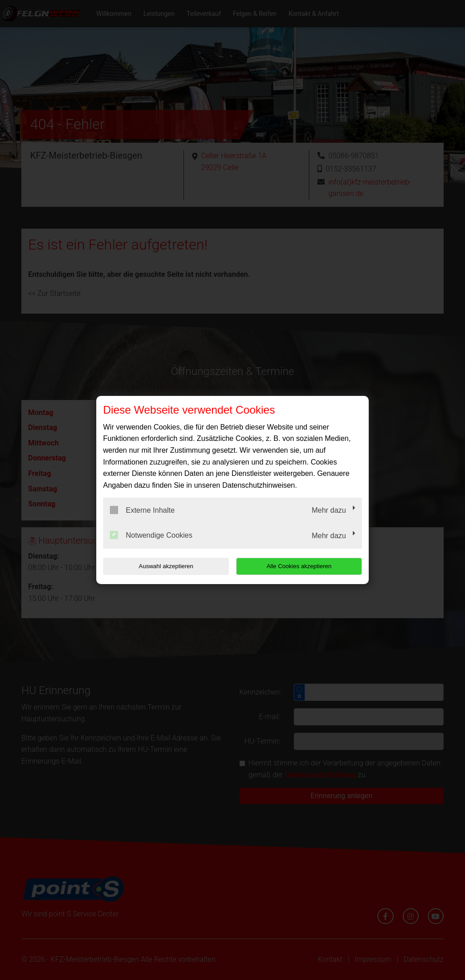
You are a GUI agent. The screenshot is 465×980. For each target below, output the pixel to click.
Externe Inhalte (142, 510)
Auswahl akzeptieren (161, 566)
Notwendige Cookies (151, 535)
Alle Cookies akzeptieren (304, 566)
